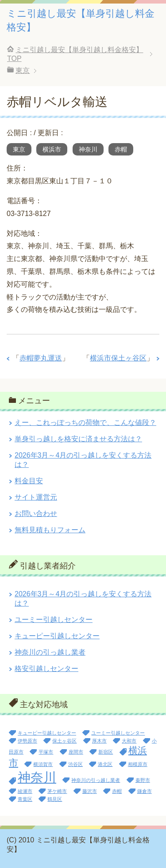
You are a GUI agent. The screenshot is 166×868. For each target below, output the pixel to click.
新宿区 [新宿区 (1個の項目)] (106, 752)
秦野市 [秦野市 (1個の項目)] (143, 780)
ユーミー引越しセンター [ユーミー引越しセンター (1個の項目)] (118, 733)
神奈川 (88, 149)
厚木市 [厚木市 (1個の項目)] (99, 741)
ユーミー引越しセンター (54, 620)
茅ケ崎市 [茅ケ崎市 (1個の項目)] (57, 791)
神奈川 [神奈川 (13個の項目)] (37, 777)
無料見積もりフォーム (50, 530)
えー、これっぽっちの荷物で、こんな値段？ (85, 423)
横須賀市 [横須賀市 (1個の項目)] (43, 764)
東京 (19, 149)
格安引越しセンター (46, 669)
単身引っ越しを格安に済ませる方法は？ (78, 439)
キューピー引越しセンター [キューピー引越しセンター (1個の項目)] (47, 733)
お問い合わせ (36, 514)
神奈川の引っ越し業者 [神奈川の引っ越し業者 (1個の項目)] (96, 780)
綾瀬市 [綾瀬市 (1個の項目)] (25, 791)
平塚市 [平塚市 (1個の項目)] (46, 752)
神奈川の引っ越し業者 (50, 652)
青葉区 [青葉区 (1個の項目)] (25, 799)
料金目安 (29, 481)
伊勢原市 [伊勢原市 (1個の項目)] (27, 741)
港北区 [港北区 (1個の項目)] (105, 764)
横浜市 (52, 149)
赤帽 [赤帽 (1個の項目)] (117, 791)
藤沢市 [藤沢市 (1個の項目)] (90, 791)
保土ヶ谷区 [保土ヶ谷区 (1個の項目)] (64, 741)
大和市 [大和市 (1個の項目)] (129, 741)
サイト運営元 (36, 497)
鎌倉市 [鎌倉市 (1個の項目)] (145, 791)
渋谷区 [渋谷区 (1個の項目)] (75, 764)
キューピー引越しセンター (57, 636)
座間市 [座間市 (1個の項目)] (76, 752)
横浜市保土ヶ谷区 (118, 358)
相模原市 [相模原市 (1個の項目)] (138, 764)
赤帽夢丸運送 (41, 358)
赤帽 (121, 149)
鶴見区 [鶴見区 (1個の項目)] (55, 799)
